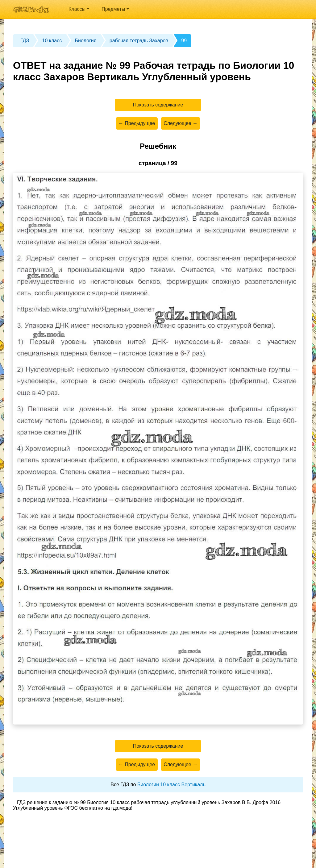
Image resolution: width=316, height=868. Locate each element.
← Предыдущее (137, 123)
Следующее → (181, 123)
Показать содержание (158, 105)
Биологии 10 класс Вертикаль (171, 785)
